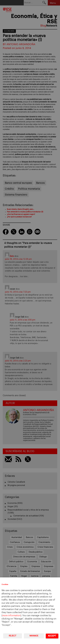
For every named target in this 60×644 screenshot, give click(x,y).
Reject (13, 636)
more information (11, 616)
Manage (34, 636)
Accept (52, 636)
